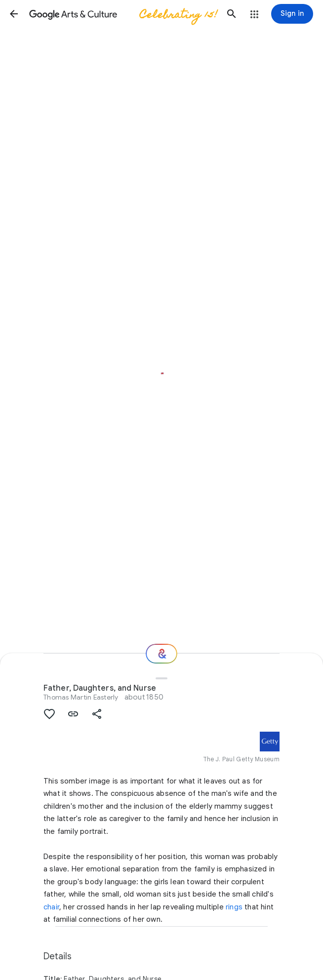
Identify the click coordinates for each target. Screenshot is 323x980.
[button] (14, 14)
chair (51, 907)
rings (234, 907)
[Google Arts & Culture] (123, 14)
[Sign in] (292, 14)
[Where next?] (161, 654)
